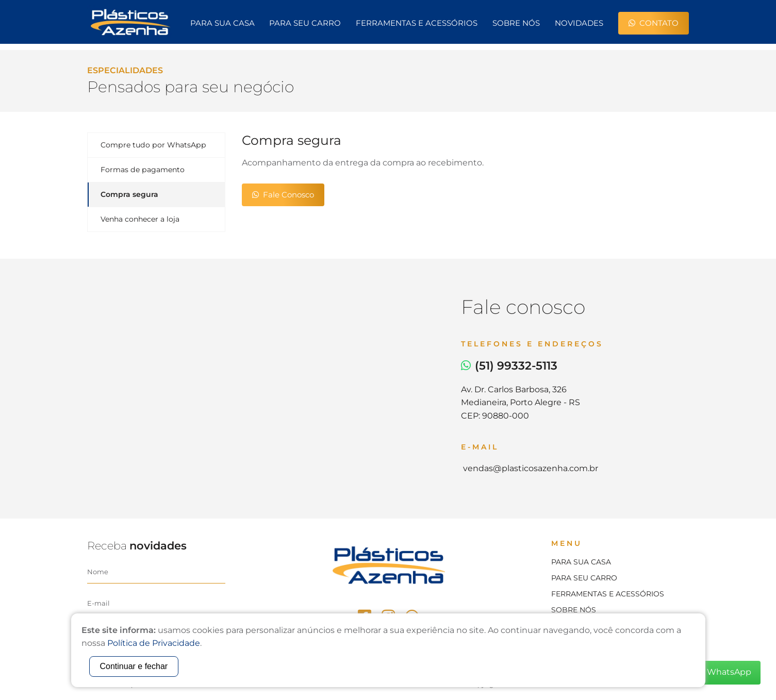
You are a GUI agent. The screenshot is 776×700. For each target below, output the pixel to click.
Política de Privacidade (154, 643)
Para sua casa (222, 23)
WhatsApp (723, 673)
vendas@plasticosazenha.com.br (530, 468)
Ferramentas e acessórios (608, 594)
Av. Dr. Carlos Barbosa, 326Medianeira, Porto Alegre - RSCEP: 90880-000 (521, 403)
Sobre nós (516, 23)
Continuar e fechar (134, 666)
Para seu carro (305, 23)
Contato (654, 23)
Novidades (579, 23)
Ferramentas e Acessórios (417, 23)
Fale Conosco (283, 195)
